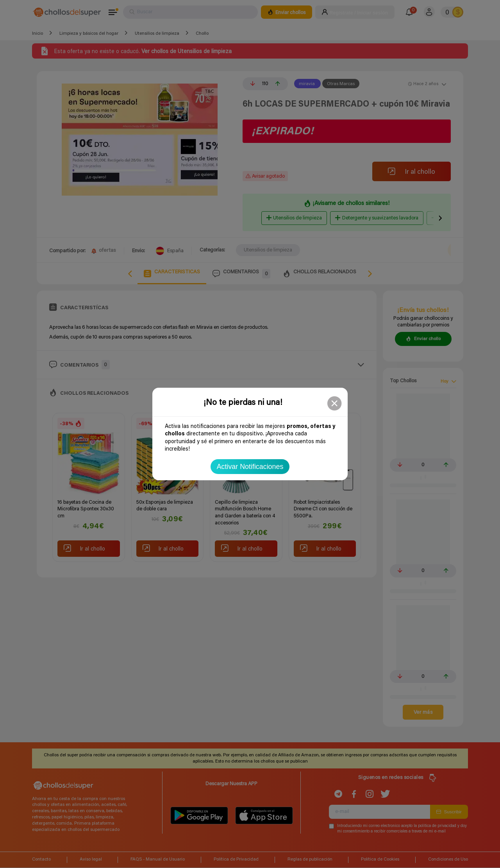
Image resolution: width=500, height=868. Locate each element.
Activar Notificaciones (250, 467)
